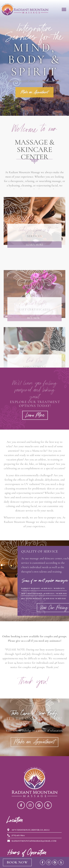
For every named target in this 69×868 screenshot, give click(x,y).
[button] (64, 9)
